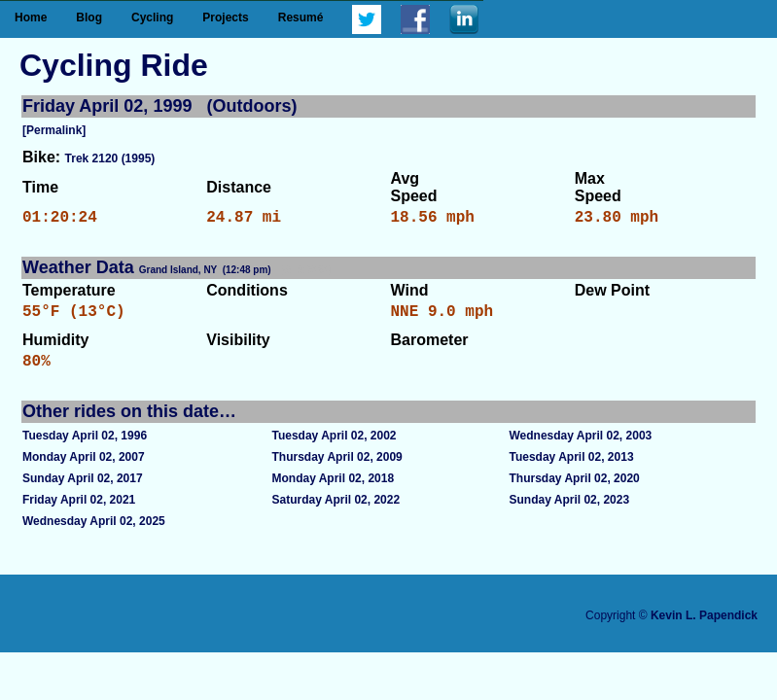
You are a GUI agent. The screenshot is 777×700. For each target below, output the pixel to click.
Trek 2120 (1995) (110, 158)
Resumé (301, 17)
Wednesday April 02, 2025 (94, 533)
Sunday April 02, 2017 (83, 490)
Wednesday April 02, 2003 (581, 447)
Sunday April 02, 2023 (570, 511)
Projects (225, 17)
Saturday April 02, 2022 (336, 511)
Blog (89, 17)
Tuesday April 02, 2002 (334, 447)
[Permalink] (54, 130)
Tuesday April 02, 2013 (572, 469)
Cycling (152, 17)
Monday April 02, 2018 (333, 490)
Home (31, 17)
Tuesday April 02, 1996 (85, 447)
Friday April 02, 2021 (79, 511)
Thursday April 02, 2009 (336, 469)
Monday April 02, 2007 (84, 469)
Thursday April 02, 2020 (575, 490)
